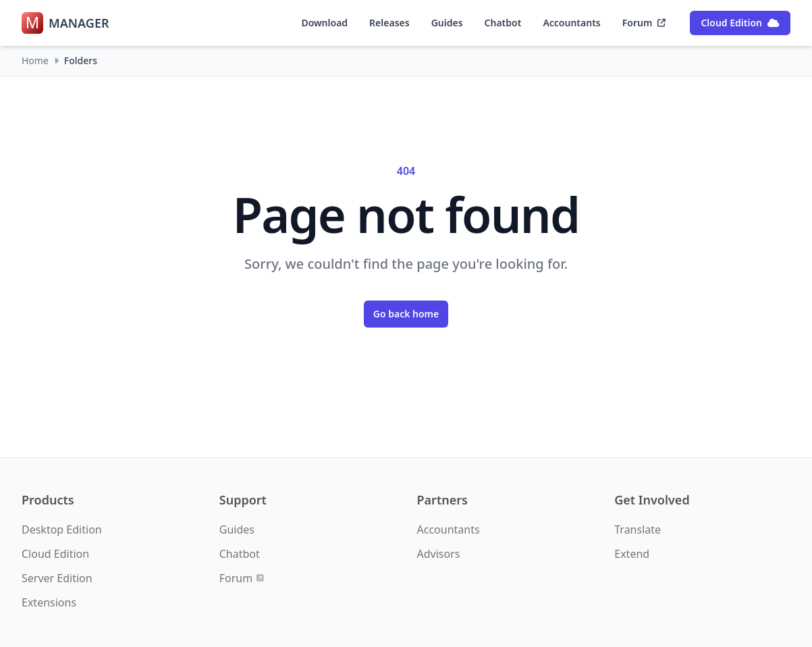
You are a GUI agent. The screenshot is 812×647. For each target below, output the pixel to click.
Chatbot (503, 23)
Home (35, 60)
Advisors (439, 554)
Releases (389, 23)
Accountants (571, 23)
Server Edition (57, 578)
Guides (447, 23)
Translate (638, 529)
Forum (644, 23)
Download (324, 23)
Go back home (406, 314)
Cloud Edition (740, 23)
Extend (632, 554)
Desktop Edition (62, 529)
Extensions (49, 602)
